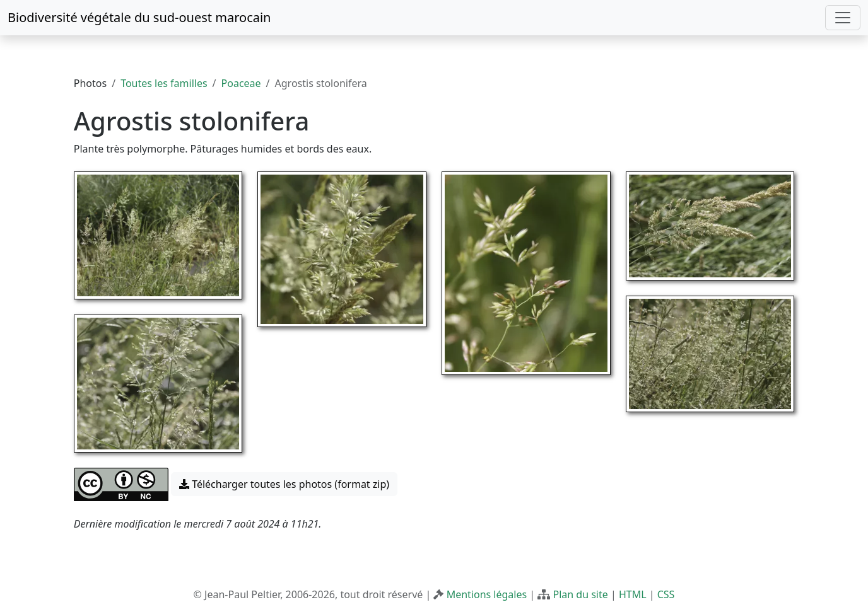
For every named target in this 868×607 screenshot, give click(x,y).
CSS (666, 594)
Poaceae (241, 83)
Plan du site (580, 594)
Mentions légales (487, 594)
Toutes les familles (164, 83)
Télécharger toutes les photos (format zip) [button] (284, 484)
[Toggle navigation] (843, 18)
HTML (633, 594)
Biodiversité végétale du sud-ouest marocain (139, 17)
